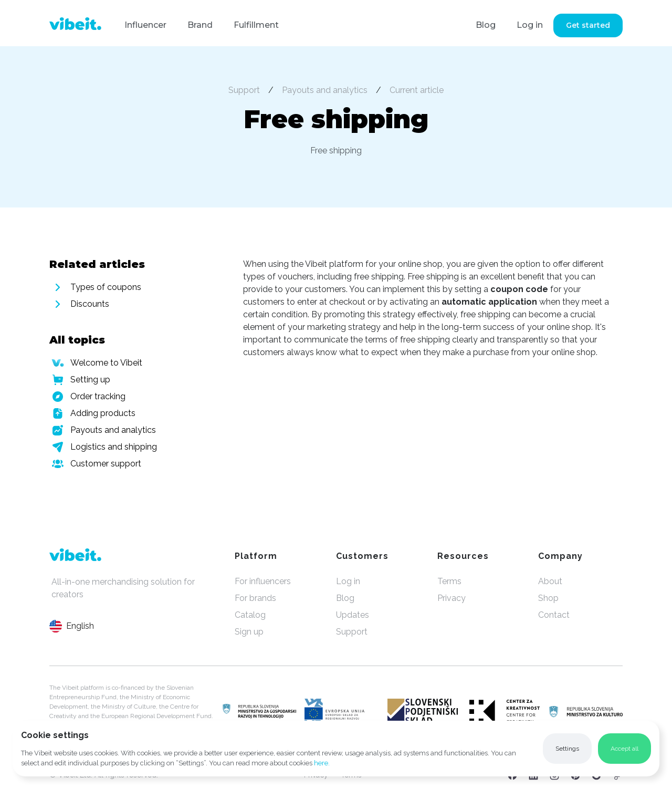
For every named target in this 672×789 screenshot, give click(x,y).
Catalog (250, 615)
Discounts (90, 304)
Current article (417, 90)
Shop (548, 598)
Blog (486, 25)
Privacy (451, 598)
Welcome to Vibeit (106, 363)
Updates (353, 615)
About (550, 581)
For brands (255, 598)
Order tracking (98, 396)
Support (244, 90)
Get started (588, 25)
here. (322, 763)
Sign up (249, 632)
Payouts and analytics (325, 90)
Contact (554, 615)
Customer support (106, 464)
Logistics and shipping (114, 447)
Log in (530, 25)
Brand (200, 25)
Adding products (103, 413)
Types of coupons (106, 287)
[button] (567, 749)
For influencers (263, 581)
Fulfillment (256, 25)
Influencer (145, 25)
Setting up (90, 380)
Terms (449, 581)
